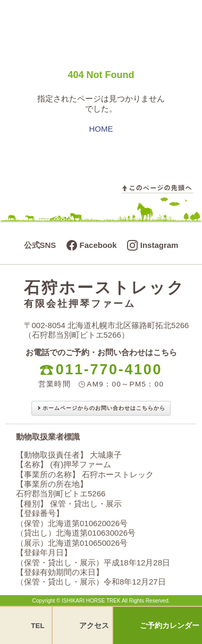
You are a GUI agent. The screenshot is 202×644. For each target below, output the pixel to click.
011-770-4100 (109, 370)
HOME (101, 129)
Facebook (98, 245)
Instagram (159, 245)
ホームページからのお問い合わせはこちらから (104, 408)
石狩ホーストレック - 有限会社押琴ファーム (81, 19)
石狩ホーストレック (107, 294)
